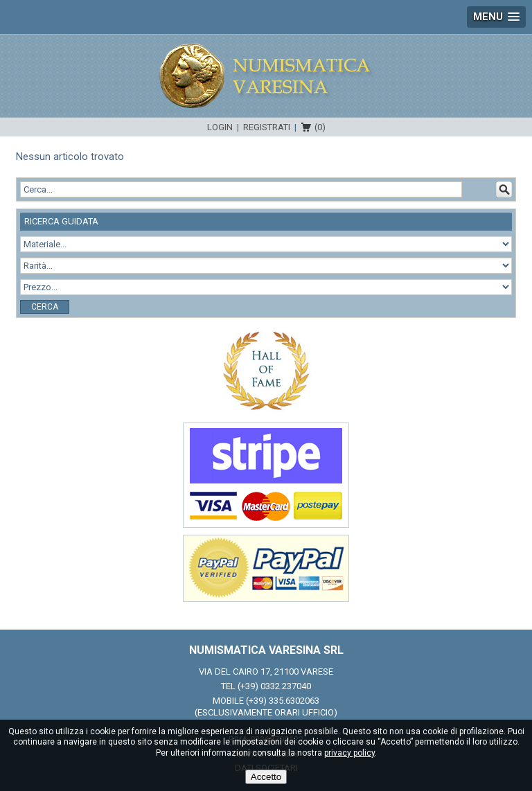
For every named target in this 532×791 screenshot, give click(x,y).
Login (220, 127)
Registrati (267, 127)
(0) (320, 127)
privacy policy (349, 753)
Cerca (45, 307)
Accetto (266, 777)
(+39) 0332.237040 (274, 686)
